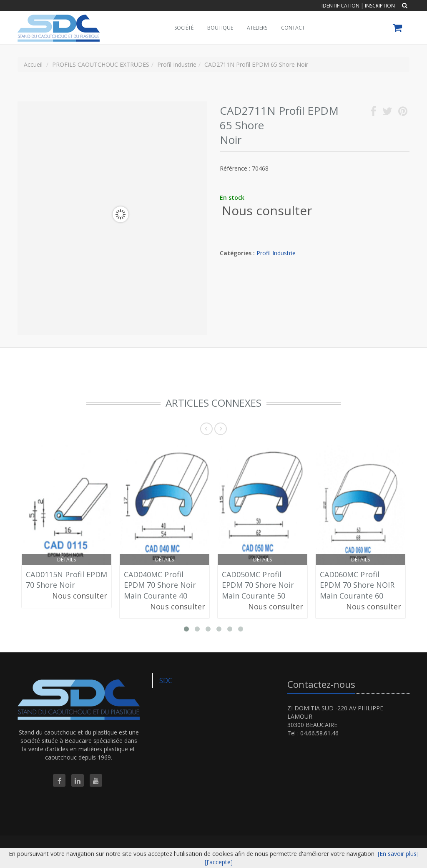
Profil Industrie (276, 253)
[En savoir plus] (398, 854)
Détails (67, 560)
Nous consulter (267, 210)
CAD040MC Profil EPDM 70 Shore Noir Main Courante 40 (160, 585)
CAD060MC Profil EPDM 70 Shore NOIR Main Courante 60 (357, 585)
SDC (166, 680)
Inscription (380, 6)
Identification (340, 6)
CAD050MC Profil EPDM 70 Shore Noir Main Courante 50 (258, 585)
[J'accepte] (219, 862)
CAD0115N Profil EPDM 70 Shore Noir (67, 580)
